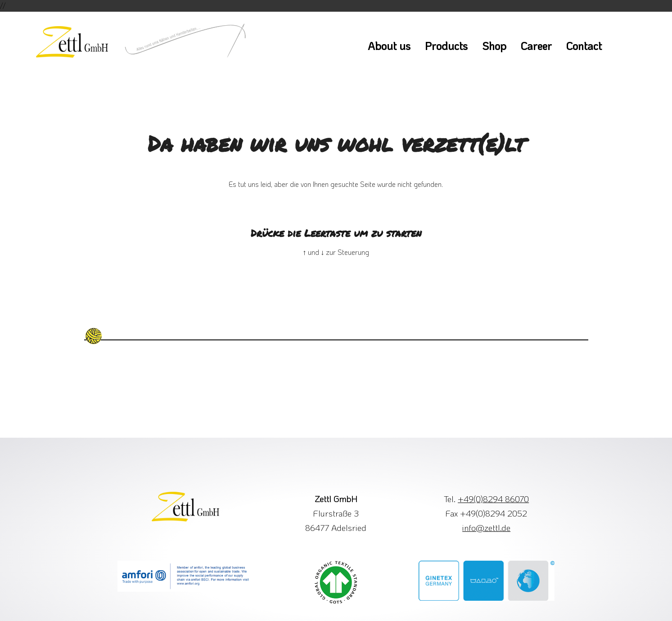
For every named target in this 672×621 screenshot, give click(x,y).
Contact (584, 46)
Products (446, 46)
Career (536, 46)
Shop (494, 46)
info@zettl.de (486, 528)
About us (389, 46)
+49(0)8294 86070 (493, 499)
